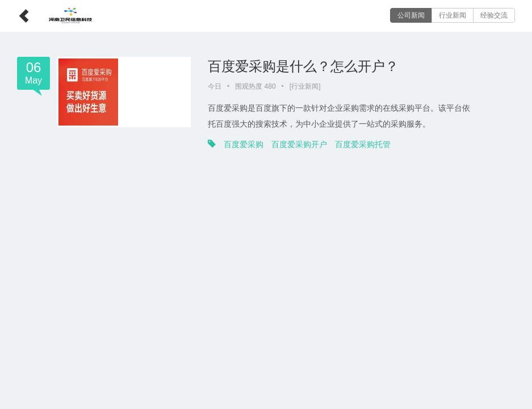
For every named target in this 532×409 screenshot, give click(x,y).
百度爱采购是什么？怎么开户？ (303, 66)
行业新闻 (453, 15)
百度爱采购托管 (363, 144)
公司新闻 (411, 15)
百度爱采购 (244, 144)
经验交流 (494, 15)
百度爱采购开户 (299, 144)
